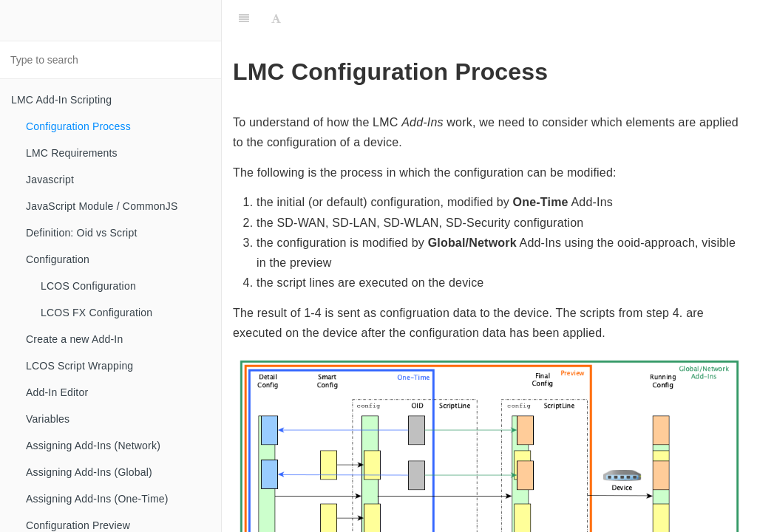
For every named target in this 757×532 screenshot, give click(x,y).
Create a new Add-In (74, 339)
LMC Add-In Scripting (61, 100)
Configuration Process (78, 126)
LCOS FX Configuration (96, 313)
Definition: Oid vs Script (82, 233)
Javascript (50, 180)
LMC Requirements (72, 153)
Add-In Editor (57, 392)
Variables (48, 419)
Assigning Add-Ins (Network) (93, 446)
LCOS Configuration (88, 286)
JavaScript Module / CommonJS (102, 206)
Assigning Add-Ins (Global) (89, 472)
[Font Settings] (276, 18)
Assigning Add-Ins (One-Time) (97, 499)
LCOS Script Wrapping (79, 366)
